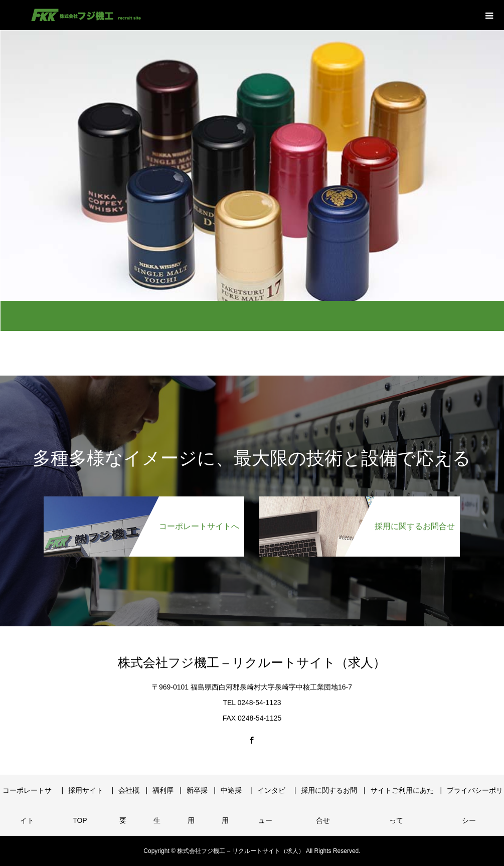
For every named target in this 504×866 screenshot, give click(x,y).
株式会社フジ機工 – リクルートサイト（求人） (252, 663)
